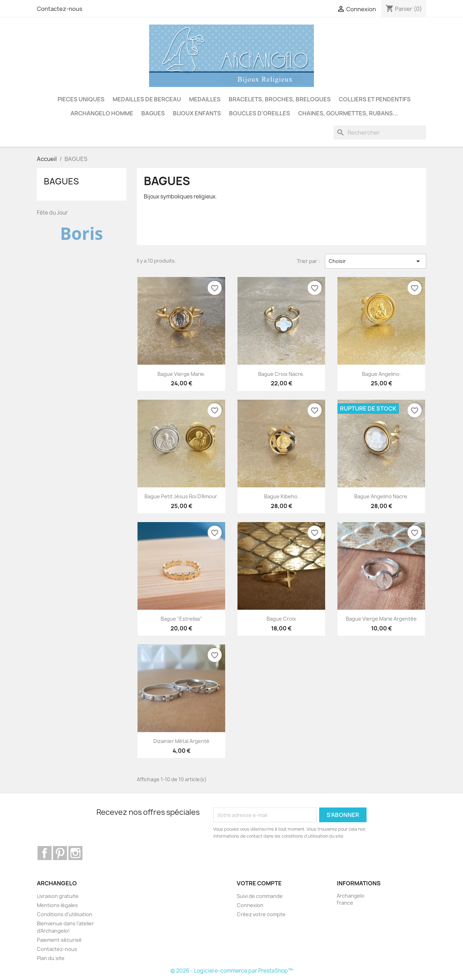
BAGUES (153, 113)
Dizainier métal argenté (181, 741)
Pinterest (60, 853)
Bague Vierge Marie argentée (381, 619)
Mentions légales (57, 905)
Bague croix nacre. (281, 374)
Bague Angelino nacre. (381, 496)
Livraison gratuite (58, 896)
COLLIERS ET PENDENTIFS (375, 99)
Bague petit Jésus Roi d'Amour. (181, 496)
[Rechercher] (380, 133)
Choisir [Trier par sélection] (375, 261)
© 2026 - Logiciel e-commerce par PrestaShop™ (232, 971)
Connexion (250, 905)
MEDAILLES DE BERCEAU (147, 99)
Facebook (45, 853)
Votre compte (259, 883)
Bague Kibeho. (281, 496)
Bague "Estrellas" (182, 619)
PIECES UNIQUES (81, 99)
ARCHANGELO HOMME (102, 113)
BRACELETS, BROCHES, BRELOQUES (280, 99)
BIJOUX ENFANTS (197, 113)
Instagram (75, 853)
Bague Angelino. (381, 374)
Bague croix (281, 619)
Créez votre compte (261, 914)
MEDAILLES (205, 99)
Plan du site (51, 958)
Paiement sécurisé (59, 940)
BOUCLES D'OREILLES (260, 113)
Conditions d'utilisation (65, 914)
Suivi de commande (260, 896)
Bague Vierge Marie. (182, 374)
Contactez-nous (60, 9)
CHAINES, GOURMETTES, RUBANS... (348, 113)
